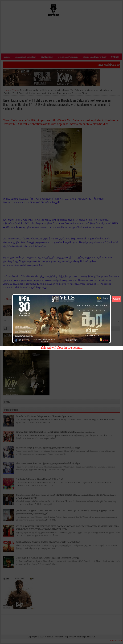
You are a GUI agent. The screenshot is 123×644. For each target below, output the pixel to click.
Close (117, 299)
